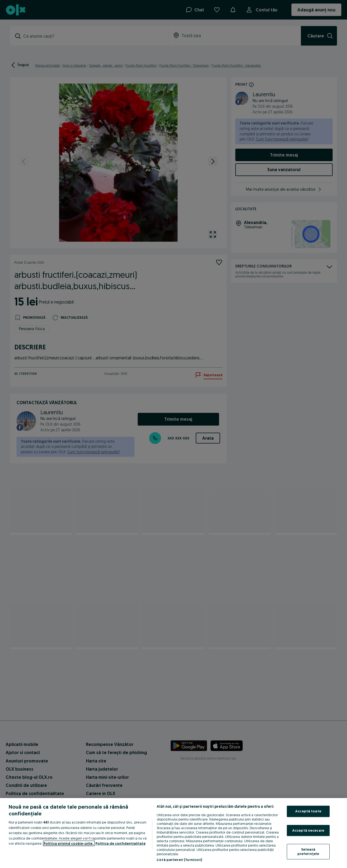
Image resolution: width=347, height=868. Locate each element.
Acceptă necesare (308, 830)
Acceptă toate (308, 811)
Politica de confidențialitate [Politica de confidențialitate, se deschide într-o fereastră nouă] (121, 843)
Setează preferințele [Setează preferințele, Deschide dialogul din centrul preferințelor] (308, 852)
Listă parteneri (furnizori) (179, 860)
